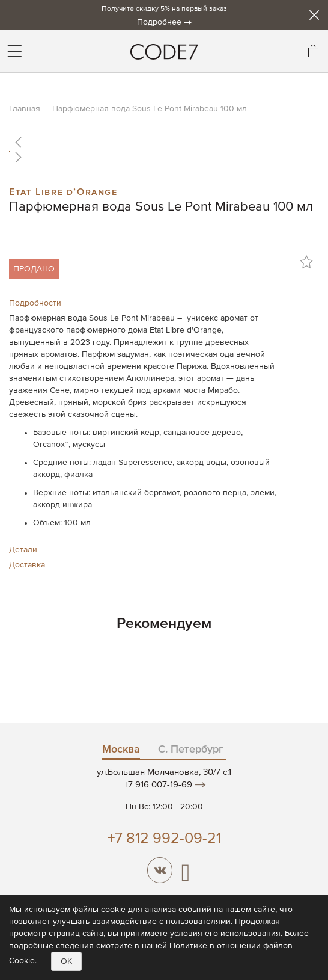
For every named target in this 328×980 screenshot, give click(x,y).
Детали (23, 550)
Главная (25, 109)
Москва (121, 750)
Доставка (27, 565)
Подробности (35, 303)
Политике (188, 946)
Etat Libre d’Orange (63, 191)
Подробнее (159, 22)
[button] (164, 142)
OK (66, 961)
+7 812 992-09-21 (164, 839)
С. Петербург (191, 750)
